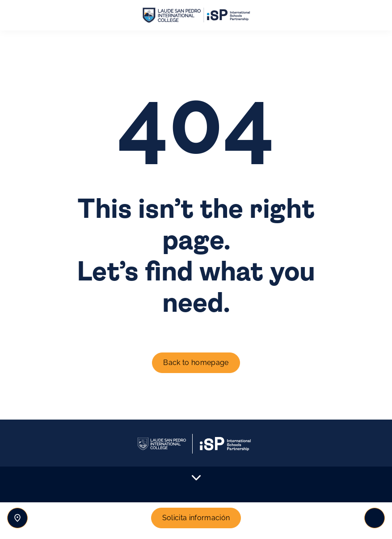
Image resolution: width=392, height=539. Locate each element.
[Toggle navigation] (375, 518)
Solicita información (196, 518)
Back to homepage (196, 363)
